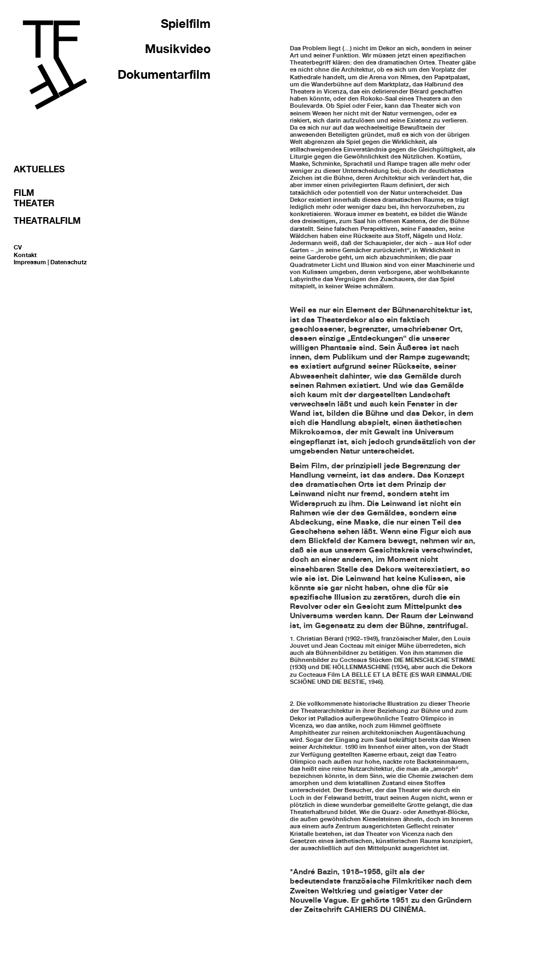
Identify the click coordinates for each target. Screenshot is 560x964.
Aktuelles (39, 169)
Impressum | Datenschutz (50, 262)
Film (24, 193)
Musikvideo (178, 49)
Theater (34, 203)
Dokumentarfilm (164, 74)
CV (18, 247)
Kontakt (25, 255)
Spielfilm (186, 24)
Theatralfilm (47, 220)
